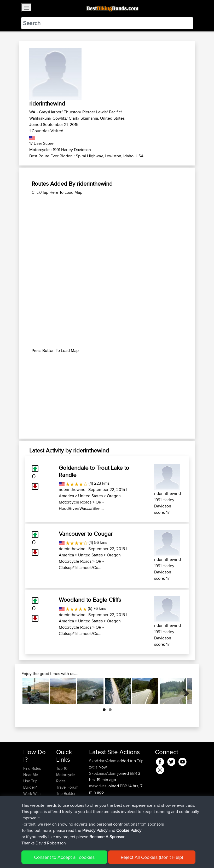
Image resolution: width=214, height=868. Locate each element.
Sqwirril (96, 798)
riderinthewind (72, 490)
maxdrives (98, 786)
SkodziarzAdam (103, 761)
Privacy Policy (93, 856)
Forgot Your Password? (33, 809)
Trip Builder (66, 794)
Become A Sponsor (32, 822)
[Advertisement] (107, 232)
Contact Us (66, 806)
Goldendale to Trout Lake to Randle (94, 471)
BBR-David (99, 811)
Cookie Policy (119, 856)
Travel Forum (67, 787)
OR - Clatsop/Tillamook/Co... (81, 564)
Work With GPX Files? (32, 797)
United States (90, 496)
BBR (133, 773)
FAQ (27, 831)
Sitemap (72, 856)
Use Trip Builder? (30, 784)
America (66, 496)
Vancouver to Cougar (86, 534)
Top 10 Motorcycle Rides (65, 775)
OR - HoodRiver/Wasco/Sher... (81, 505)
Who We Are (67, 800)
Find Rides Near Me (32, 772)
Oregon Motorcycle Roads (90, 499)
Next (184, 691)
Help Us (63, 812)
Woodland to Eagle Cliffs (90, 600)
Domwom (98, 824)
